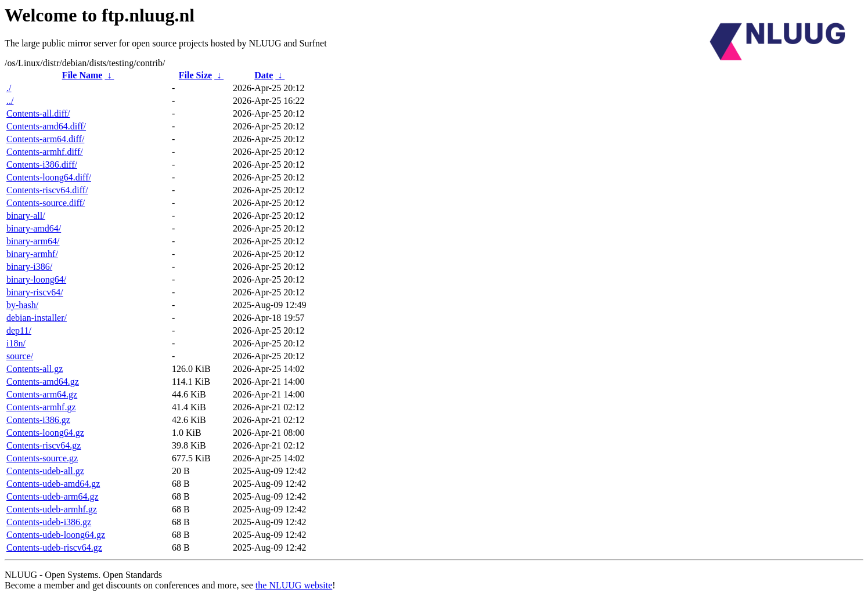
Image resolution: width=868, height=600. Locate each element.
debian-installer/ (37, 318)
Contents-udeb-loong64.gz (56, 535)
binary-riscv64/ (35, 292)
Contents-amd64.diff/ (46, 126)
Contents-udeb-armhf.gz (52, 509)
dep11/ (19, 330)
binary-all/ (26, 216)
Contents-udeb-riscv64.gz (54, 547)
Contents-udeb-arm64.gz (53, 496)
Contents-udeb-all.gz (45, 471)
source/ (20, 356)
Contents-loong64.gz (45, 433)
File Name (82, 75)
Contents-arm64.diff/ (45, 139)
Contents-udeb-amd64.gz (53, 484)
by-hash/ (22, 305)
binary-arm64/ (33, 241)
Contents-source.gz (42, 458)
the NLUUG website (294, 585)
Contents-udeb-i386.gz (49, 522)
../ (10, 101)
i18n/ (16, 343)
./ (9, 88)
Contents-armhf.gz (41, 407)
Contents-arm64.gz (42, 394)
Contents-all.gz (35, 369)
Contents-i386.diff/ (42, 165)
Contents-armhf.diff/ (45, 152)
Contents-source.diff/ (46, 203)
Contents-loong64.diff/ (49, 177)
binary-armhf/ (32, 254)
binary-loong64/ (36, 279)
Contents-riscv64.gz (44, 445)
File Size (195, 75)
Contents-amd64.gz (43, 382)
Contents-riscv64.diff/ (47, 190)
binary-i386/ (29, 267)
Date (264, 75)
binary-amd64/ (34, 228)
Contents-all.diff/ (38, 113)
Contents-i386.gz (38, 420)
